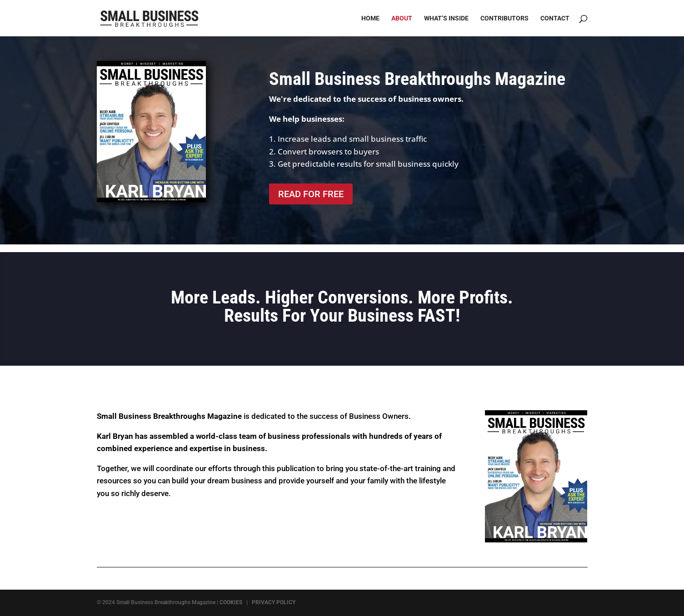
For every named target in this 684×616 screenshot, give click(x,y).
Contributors (504, 18)
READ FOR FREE (311, 194)
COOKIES (231, 602)
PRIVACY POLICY (274, 602)
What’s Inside (446, 18)
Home (370, 18)
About (402, 18)
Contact (555, 18)
